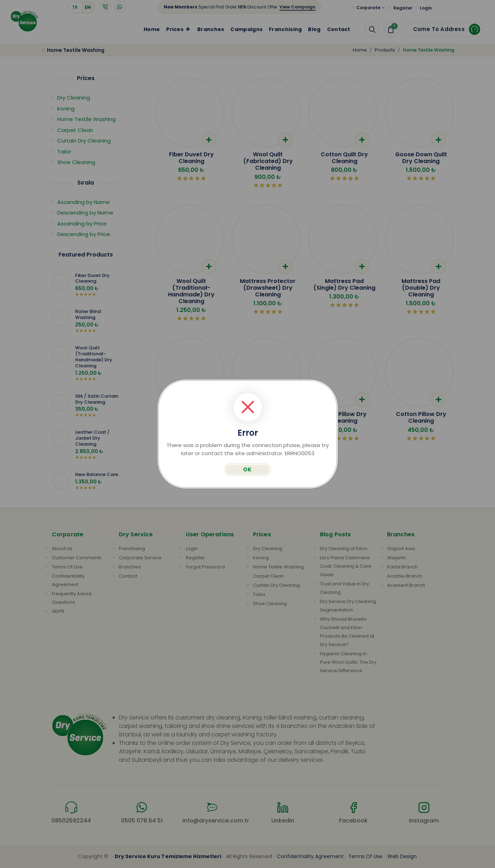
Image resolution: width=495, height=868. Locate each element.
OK (247, 469)
